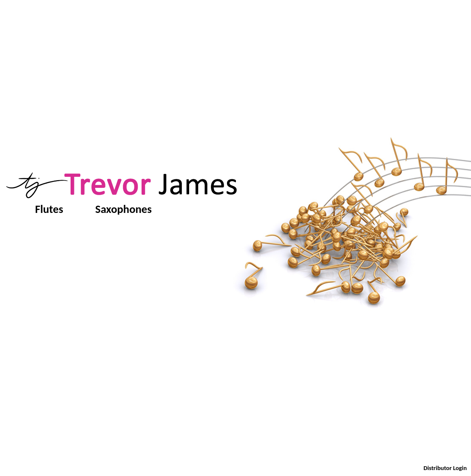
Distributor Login (445, 468)
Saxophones (123, 209)
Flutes (49, 209)
